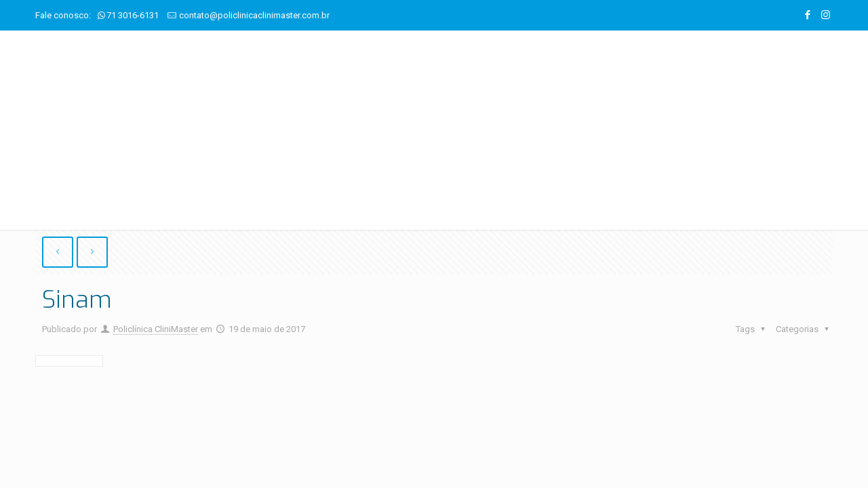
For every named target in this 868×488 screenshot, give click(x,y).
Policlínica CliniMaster (156, 330)
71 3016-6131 (133, 15)
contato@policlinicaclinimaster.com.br (254, 15)
